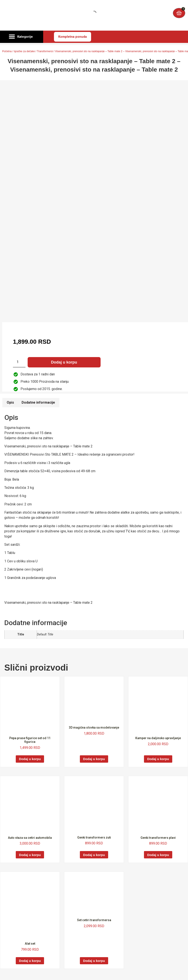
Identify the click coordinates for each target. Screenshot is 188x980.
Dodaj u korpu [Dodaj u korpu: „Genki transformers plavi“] (158, 855)
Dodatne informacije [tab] (38, 402)
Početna (7, 51)
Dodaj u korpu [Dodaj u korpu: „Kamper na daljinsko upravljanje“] (158, 759)
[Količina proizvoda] (19, 362)
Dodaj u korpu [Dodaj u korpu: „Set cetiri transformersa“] (94, 961)
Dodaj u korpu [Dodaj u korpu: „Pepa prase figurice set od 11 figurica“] (30, 759)
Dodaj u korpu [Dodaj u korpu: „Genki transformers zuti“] (94, 855)
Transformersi (45, 51)
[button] (22, 37)
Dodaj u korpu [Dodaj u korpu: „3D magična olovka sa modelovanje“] (94, 759)
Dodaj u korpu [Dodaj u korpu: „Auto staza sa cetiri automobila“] (30, 855)
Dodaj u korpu (64, 362)
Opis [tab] (10, 402)
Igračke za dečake (24, 51)
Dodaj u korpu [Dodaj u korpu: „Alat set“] (30, 961)
